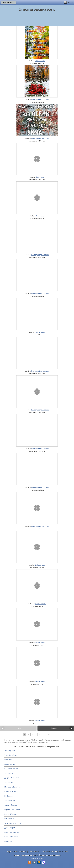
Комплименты (10, 819)
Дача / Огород (10, 828)
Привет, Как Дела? (11, 791)
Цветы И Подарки (11, 814)
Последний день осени (40, 100)
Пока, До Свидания (11, 837)
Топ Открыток (10, 751)
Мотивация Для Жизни (13, 787)
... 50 (48, 735)
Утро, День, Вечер (11, 755)
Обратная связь (34, 852)
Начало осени (40, 61)
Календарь (8, 760)
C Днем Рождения (11, 769)
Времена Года (10, 764)
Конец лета (40, 177)
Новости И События (12, 832)
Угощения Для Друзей (13, 823)
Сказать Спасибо (11, 805)
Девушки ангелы (40, 604)
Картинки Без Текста (12, 810)
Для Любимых (10, 801)
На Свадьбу (9, 796)
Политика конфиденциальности (25, 855)
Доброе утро (40, 565)
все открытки (9, 2)
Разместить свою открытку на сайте (55, 852)
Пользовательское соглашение (50, 855)
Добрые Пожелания (12, 778)
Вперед (54, 728)
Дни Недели (9, 773)
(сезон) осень (40, 643)
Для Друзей (9, 782)
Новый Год (8, 841)
